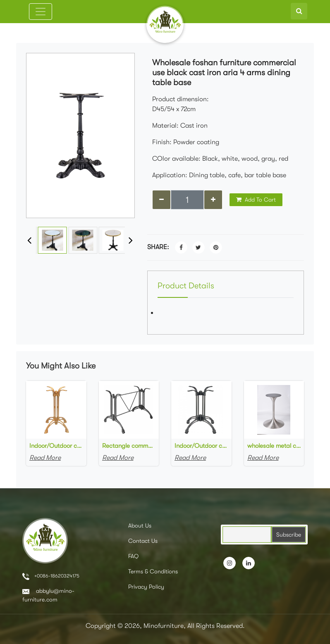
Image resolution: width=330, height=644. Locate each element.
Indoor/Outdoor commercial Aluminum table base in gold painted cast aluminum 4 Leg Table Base (56, 446)
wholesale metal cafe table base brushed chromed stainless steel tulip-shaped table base (274, 446)
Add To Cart (256, 200)
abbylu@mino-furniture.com (48, 595)
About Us (140, 525)
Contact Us (143, 541)
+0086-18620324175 (51, 576)
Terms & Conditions (153, 571)
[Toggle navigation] (41, 12)
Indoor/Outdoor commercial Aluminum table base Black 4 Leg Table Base (201, 446)
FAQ (133, 556)
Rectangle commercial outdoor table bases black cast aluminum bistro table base (129, 446)
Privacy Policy (146, 587)
